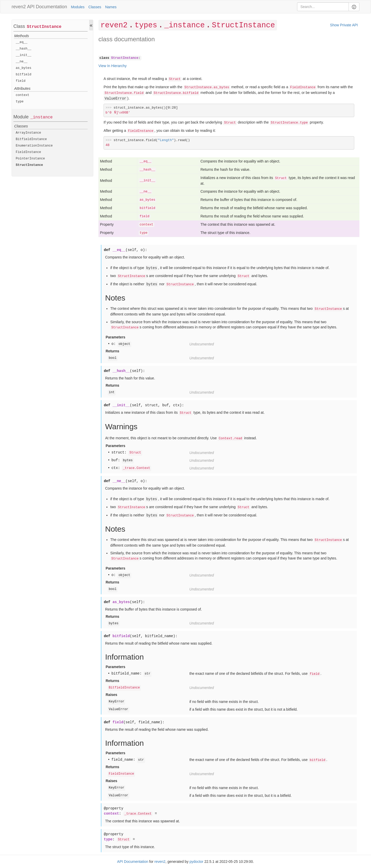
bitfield (23, 75)
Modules (78, 7)
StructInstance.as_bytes (207, 87)
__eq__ (22, 42)
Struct (175, 79)
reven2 (19, 7)
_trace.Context (137, 468)
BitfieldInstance (31, 139)
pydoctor (197, 862)
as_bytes (23, 68)
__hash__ (23, 49)
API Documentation (47, 7)
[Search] (323, 7)
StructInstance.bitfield (176, 93)
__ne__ (22, 62)
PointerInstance (30, 159)
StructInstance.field (124, 93)
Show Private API (344, 25)
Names (111, 7)
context (23, 95)
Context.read (230, 439)
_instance (41, 117)
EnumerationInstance (34, 146)
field (21, 81)
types (146, 25)
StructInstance (44, 27)
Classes (95, 7)
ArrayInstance (28, 133)
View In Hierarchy (112, 66)
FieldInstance (28, 152)
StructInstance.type (289, 123)
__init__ (23, 55)
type (20, 102)
